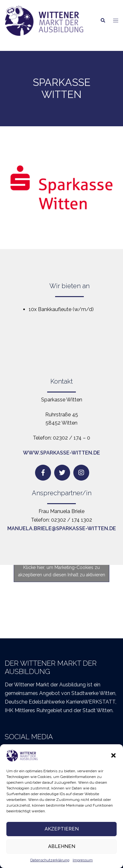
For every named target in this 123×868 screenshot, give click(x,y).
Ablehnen (62, 846)
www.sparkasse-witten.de (62, 453)
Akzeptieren (62, 829)
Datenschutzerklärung (50, 860)
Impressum (83, 860)
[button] (113, 755)
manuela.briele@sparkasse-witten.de (62, 528)
